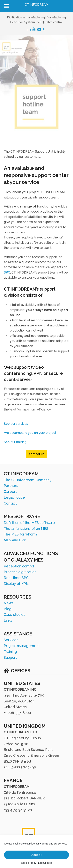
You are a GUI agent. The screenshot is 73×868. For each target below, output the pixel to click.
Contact (10, 503)
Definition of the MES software (29, 523)
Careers (11, 492)
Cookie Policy (29, 863)
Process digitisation (20, 572)
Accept (36, 855)
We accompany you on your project (30, 433)
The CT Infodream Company (28, 480)
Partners (11, 486)
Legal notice (45, 863)
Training (10, 652)
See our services (16, 424)
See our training (15, 442)
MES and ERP (15, 540)
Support (10, 657)
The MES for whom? (21, 534)
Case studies (15, 615)
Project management (22, 646)
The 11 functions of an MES (26, 529)
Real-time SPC (16, 578)
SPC (7, 272)
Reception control (19, 566)
